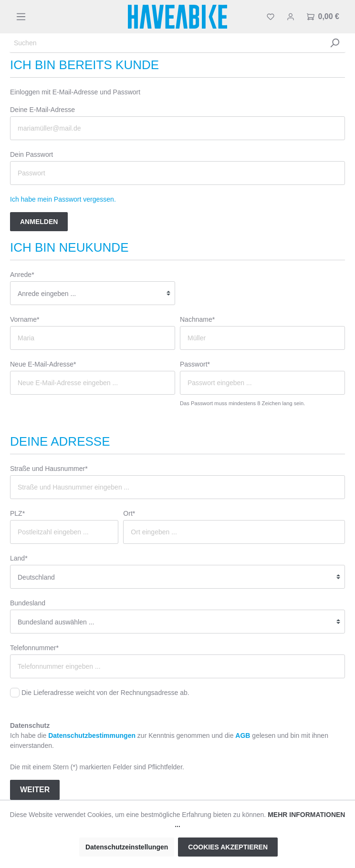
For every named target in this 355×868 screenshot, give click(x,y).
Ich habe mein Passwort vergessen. (63, 199)
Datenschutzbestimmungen (92, 735)
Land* (19, 558)
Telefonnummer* (34, 648)
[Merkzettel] (271, 17)
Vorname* (25, 319)
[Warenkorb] (323, 17)
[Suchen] (167, 43)
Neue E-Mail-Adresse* (43, 364)
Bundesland (28, 603)
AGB (243, 735)
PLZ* (17, 513)
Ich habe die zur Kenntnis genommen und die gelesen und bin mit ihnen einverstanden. (169, 740)
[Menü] (21, 17)
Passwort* (195, 364)
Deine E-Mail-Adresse (42, 110)
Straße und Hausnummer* (49, 469)
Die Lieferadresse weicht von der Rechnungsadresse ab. (105, 693)
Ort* (129, 513)
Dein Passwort (31, 154)
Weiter (35, 790)
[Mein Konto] (291, 17)
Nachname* (197, 319)
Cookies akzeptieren (228, 847)
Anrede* (22, 275)
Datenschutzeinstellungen (127, 847)
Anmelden (39, 222)
